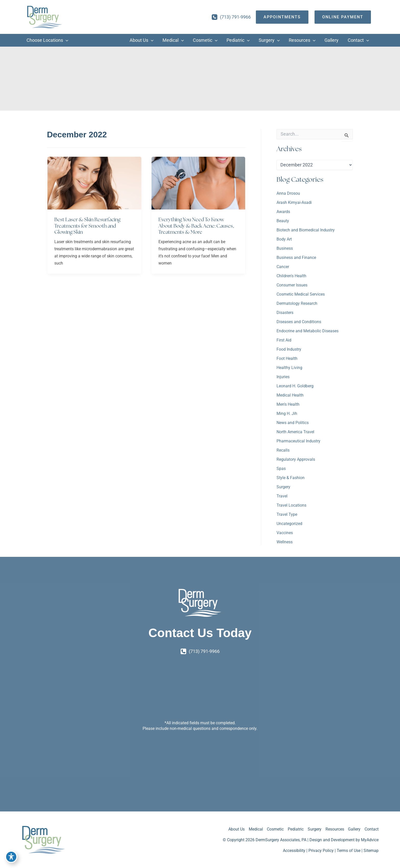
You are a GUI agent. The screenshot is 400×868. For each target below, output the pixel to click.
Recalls (283, 450)
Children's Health (291, 276)
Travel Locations (291, 505)
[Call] (231, 17)
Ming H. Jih (287, 414)
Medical (255, 829)
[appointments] (282, 17)
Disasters (285, 313)
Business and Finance (296, 258)
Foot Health (287, 359)
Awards (283, 212)
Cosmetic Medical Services (301, 294)
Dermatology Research (297, 304)
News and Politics (293, 423)
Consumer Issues (292, 285)
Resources (335, 829)
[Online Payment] (343, 17)
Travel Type (287, 515)
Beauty (283, 221)
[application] (66, 41)
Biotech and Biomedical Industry (306, 230)
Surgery (283, 487)
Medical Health (290, 395)
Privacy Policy (321, 851)
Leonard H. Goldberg (295, 386)
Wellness (285, 542)
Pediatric (295, 829)
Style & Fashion (291, 478)
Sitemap (371, 851)
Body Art (284, 239)
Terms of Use (349, 851)
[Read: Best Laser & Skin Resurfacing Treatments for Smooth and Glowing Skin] (94, 183)
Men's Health (288, 405)
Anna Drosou (288, 194)
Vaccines (285, 533)
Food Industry (289, 350)
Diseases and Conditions (299, 322)
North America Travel (295, 432)
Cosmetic (275, 829)
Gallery (354, 829)
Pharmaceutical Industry (298, 441)
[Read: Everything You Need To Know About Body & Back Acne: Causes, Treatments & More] (198, 183)
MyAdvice (370, 840)
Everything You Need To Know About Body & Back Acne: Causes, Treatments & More (197, 226)
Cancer (283, 267)
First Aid (284, 340)
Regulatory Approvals (296, 460)
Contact (372, 829)
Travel (282, 496)
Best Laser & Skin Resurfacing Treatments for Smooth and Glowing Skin (88, 226)
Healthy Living (289, 368)
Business (285, 249)
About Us (236, 829)
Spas (281, 469)
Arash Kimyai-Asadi (294, 203)
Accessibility (294, 851)
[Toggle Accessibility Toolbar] (11, 857)
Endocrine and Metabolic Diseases (308, 331)
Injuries (283, 377)
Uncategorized (289, 524)
